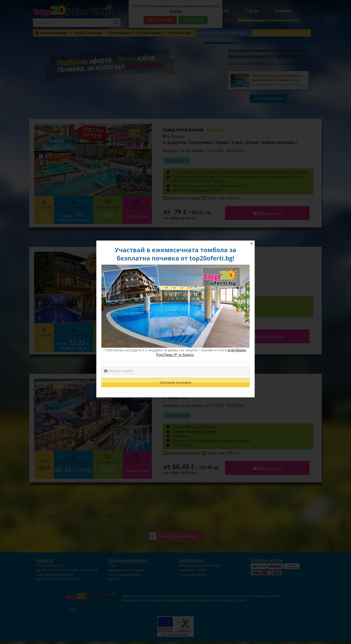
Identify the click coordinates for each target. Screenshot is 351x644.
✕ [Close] (252, 244)
